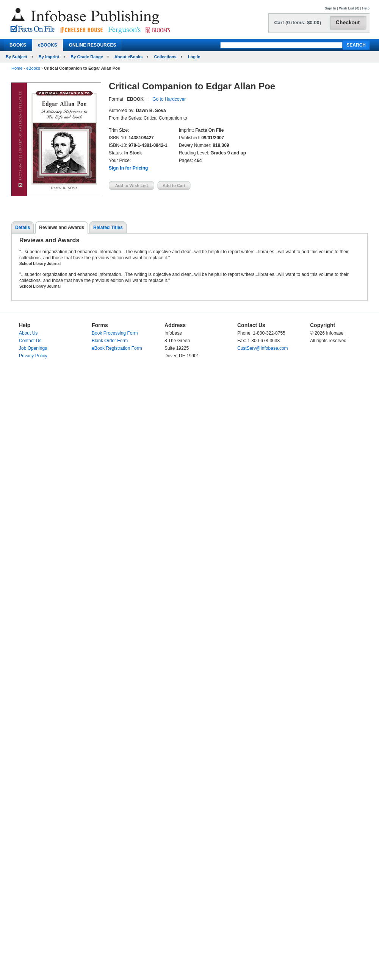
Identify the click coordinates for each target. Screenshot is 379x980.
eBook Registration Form (117, 348)
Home (17, 68)
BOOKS (18, 45)
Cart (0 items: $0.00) (298, 23)
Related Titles (108, 227)
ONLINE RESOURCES (93, 45)
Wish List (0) (349, 8)
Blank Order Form (110, 341)
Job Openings (33, 348)
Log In (194, 57)
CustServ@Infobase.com (263, 348)
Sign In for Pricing (128, 168)
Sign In (330, 8)
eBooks (33, 68)
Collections (165, 57)
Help (366, 8)
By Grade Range (87, 57)
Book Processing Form (115, 333)
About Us (28, 333)
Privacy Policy (33, 356)
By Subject (16, 57)
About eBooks (129, 57)
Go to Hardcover (169, 99)
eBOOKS (48, 45)
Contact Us (30, 341)
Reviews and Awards (62, 227)
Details (23, 227)
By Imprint (49, 57)
